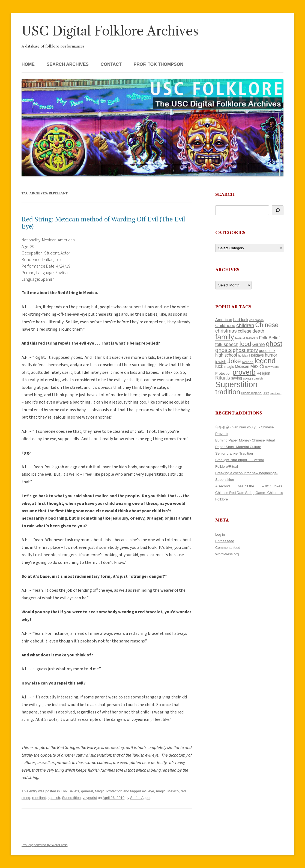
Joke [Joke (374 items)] (234, 361)
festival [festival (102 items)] (240, 338)
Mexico (173, 791)
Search (225, 194)
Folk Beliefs (70, 791)
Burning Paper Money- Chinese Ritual (245, 440)
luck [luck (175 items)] (219, 366)
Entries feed (225, 541)
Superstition (71, 798)
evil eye (148, 791)
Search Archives (68, 64)
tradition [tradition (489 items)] (228, 392)
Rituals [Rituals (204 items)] (223, 378)
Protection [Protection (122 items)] (223, 373)
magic (161, 791)
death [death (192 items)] (258, 331)
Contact (111, 64)
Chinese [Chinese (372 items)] (267, 325)
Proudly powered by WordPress (45, 845)
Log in (220, 534)
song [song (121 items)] (247, 378)
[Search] (278, 210)
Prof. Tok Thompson (159, 64)
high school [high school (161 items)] (226, 355)
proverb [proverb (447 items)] (244, 372)
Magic (100, 791)
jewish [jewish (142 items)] (221, 362)
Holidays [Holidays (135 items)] (256, 355)
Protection (114, 791)
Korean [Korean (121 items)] (248, 362)
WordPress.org (227, 554)
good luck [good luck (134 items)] (267, 351)
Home (28, 64)
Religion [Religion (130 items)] (264, 373)
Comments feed (228, 548)
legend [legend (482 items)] (265, 361)
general (87, 791)
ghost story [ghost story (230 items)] (245, 350)
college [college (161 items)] (245, 331)
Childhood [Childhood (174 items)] (225, 325)
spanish (54, 798)
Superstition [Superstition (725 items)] (236, 384)
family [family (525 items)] (225, 337)
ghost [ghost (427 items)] (274, 344)
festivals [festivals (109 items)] (252, 338)
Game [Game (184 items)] (259, 344)
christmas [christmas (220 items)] (226, 331)
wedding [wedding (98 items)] (276, 393)
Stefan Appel (140, 798)
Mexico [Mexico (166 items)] (257, 366)
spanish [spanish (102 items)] (258, 378)
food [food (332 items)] (245, 344)
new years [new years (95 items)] (272, 367)
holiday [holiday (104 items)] (243, 355)
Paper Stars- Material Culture (238, 447)
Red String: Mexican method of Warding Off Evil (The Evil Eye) (103, 223)
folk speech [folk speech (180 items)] (227, 344)
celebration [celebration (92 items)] (256, 320)
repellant (39, 798)
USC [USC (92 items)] (266, 393)
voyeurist (90, 798)
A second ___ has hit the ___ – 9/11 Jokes (249, 486)
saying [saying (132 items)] (237, 378)
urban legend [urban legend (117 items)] (252, 393)
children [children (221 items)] (245, 325)
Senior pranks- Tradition (234, 453)
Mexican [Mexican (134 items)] (242, 366)
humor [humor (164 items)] (271, 355)
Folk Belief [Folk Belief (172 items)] (269, 338)
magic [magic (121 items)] (229, 367)
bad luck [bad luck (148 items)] (241, 320)
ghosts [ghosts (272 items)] (223, 350)
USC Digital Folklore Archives (110, 31)
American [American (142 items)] (224, 320)
